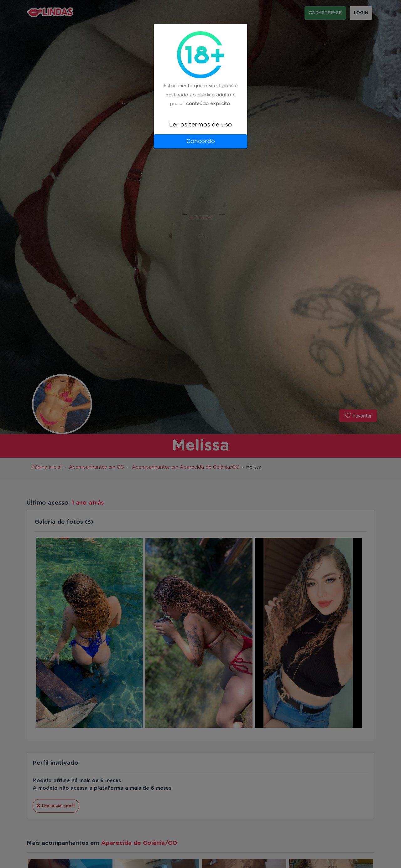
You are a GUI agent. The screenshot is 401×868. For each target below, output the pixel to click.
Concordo (200, 141)
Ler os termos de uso (200, 125)
